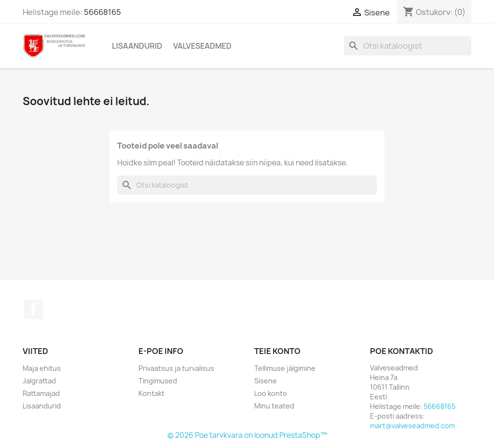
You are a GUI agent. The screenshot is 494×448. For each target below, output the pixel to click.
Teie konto (277, 351)
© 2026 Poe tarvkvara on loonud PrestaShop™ (247, 435)
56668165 (103, 12)
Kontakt (151, 393)
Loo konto (271, 393)
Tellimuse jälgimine (285, 368)
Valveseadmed (202, 46)
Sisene (266, 381)
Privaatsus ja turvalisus (176, 368)
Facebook (33, 310)
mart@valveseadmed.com (412, 426)
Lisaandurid (137, 46)
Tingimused (158, 381)
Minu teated (274, 406)
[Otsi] (408, 46)
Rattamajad (41, 393)
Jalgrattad (39, 381)
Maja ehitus (42, 368)
